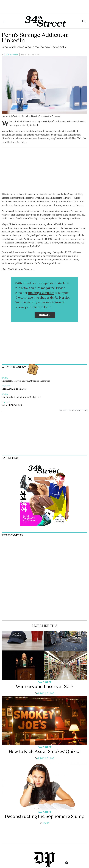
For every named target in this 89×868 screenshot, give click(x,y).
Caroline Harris (11, 54)
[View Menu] (5, 21)
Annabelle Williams (46, 693)
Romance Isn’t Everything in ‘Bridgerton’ (21, 397)
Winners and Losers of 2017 (44, 687)
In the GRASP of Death (12, 405)
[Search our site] (84, 21)
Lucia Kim (46, 823)
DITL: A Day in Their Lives (14, 389)
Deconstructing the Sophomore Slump (44, 817)
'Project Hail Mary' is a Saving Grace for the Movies (26, 381)
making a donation (41, 293)
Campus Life (45, 682)
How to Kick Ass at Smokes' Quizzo (44, 752)
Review (5, 378)
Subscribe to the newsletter (73, 410)
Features (6, 386)
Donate (45, 315)
